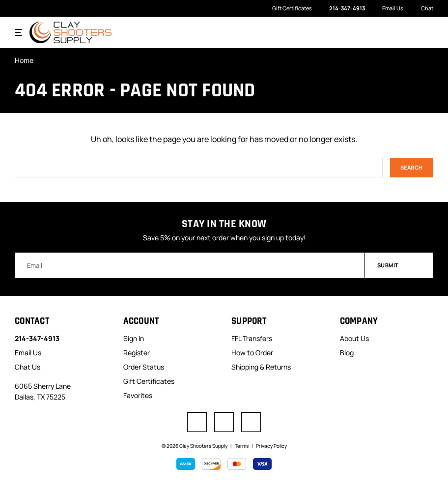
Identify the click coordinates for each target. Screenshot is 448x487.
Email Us (388, 8)
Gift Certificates (292, 8)
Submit (400, 265)
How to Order (252, 353)
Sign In (134, 338)
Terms (242, 446)
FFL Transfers (252, 338)
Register (137, 353)
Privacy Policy (271, 446)
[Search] (407, 32)
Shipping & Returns (261, 367)
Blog (347, 353)
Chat (422, 9)
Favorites (138, 395)
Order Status (144, 367)
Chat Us (28, 367)
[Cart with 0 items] (426, 32)
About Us (354, 338)
